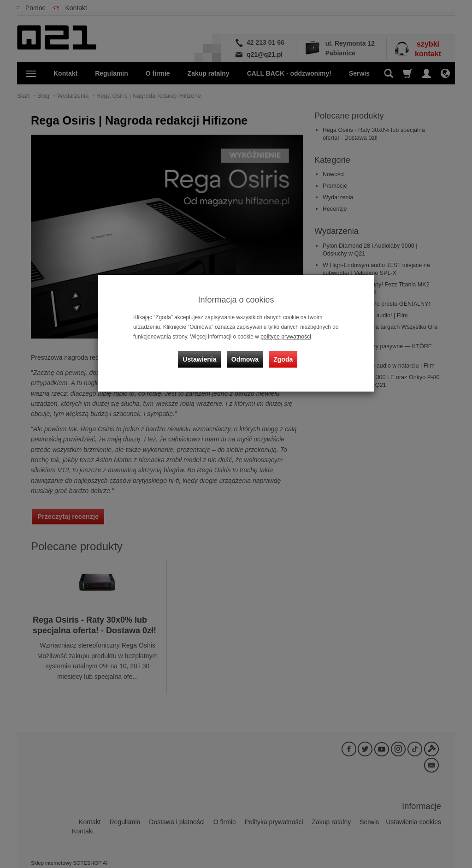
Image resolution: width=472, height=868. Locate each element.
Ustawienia (201, 357)
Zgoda (283, 357)
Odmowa (245, 357)
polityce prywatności (285, 337)
